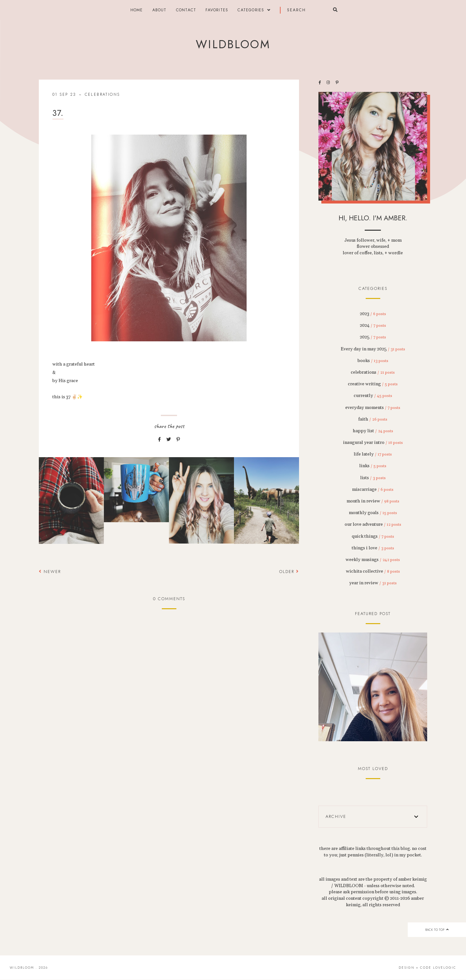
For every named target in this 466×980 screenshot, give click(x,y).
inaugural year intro (373, 443)
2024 (373, 325)
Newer (50, 572)
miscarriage (373, 490)
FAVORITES (217, 10)
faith (373, 419)
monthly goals (373, 513)
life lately (373, 454)
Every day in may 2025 (373, 349)
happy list (373, 431)
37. (58, 113)
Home (137, 10)
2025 (373, 337)
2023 (373, 314)
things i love (373, 548)
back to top (437, 930)
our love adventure (373, 524)
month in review (373, 501)
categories (251, 10)
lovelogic (445, 968)
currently (373, 396)
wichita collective (373, 571)
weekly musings (373, 560)
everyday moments (373, 408)
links (373, 466)
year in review (373, 583)
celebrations (102, 94)
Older (289, 572)
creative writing (373, 384)
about (160, 10)
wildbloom (233, 44)
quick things (373, 536)
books (373, 361)
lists (373, 478)
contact (186, 10)
